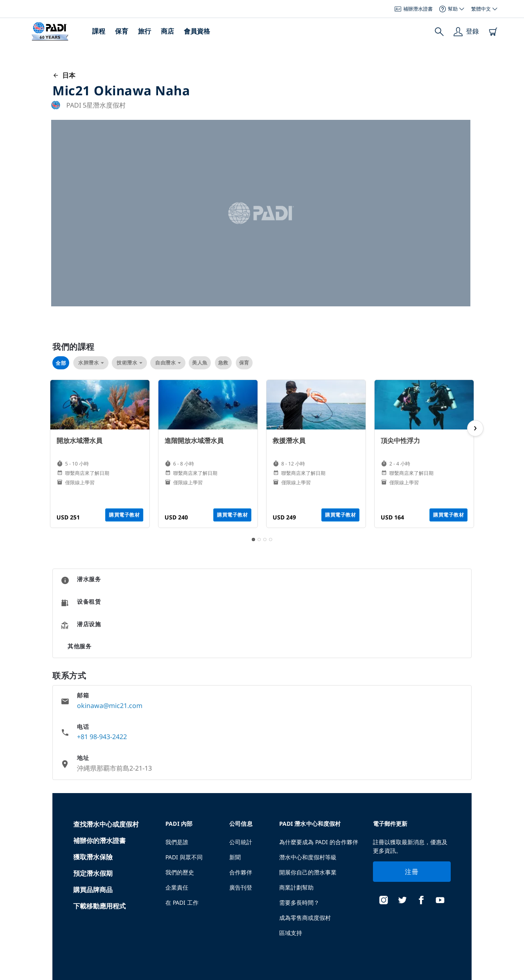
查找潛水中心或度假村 (106, 824)
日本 (64, 75)
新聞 (235, 857)
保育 (122, 31)
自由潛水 (168, 363)
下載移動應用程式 (99, 906)
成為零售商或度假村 (305, 918)
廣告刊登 (241, 887)
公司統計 (241, 842)
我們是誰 (177, 842)
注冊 (412, 872)
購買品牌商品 (93, 890)
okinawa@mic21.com (110, 706)
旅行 (145, 31)
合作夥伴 (241, 872)
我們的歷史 (180, 872)
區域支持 (291, 933)
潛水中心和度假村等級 (308, 857)
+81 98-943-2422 (102, 737)
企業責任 (177, 887)
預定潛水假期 (93, 873)
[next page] (475, 428)
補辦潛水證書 (414, 9)
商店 (167, 31)
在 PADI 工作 (182, 902)
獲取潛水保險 (93, 857)
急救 (223, 363)
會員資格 (197, 31)
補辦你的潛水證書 (99, 841)
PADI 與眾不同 (184, 857)
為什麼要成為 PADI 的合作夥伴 (319, 842)
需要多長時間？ (299, 902)
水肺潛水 (91, 363)
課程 (99, 31)
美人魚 (200, 363)
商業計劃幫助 (296, 887)
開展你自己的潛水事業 (308, 872)
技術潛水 (129, 363)
